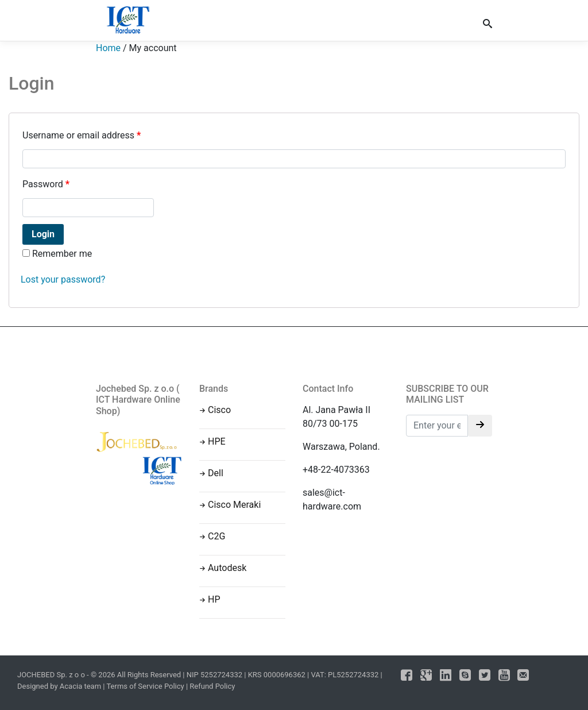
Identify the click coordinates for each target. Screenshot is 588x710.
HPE (217, 441)
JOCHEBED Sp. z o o (52, 675)
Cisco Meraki (234, 505)
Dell (216, 473)
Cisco (219, 410)
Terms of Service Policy (145, 686)
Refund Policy (212, 686)
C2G (216, 536)
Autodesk (227, 568)
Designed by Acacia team (59, 686)
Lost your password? (63, 279)
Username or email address (82, 135)
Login (43, 234)
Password (46, 184)
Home (108, 48)
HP (214, 599)
